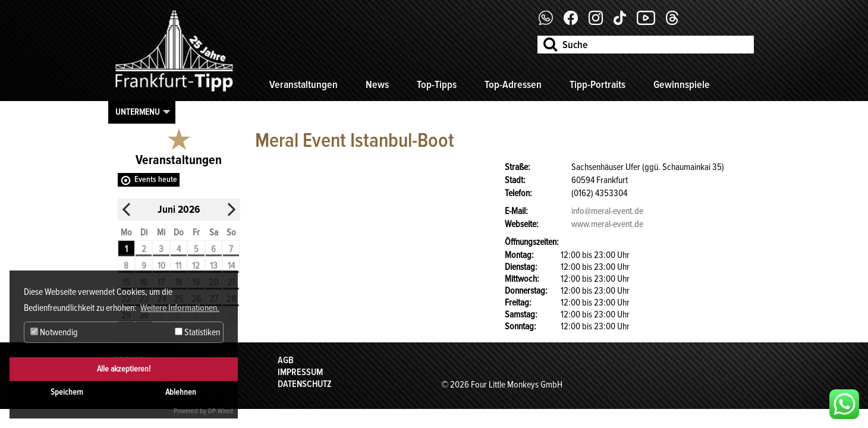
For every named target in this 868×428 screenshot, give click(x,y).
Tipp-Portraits (597, 84)
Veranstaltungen (304, 84)
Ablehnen (181, 392)
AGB (286, 360)
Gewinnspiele (682, 84)
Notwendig (54, 332)
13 (214, 266)
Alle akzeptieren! (124, 369)
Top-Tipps (437, 84)
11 (178, 266)
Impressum (300, 372)
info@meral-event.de (607, 211)
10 (161, 266)
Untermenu (138, 112)
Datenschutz (305, 384)
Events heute (156, 179)
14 (231, 266)
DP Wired (221, 411)
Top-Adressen (513, 84)
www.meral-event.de (607, 224)
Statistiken (197, 332)
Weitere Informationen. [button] (180, 308)
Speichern (67, 392)
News (377, 84)
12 (196, 266)
